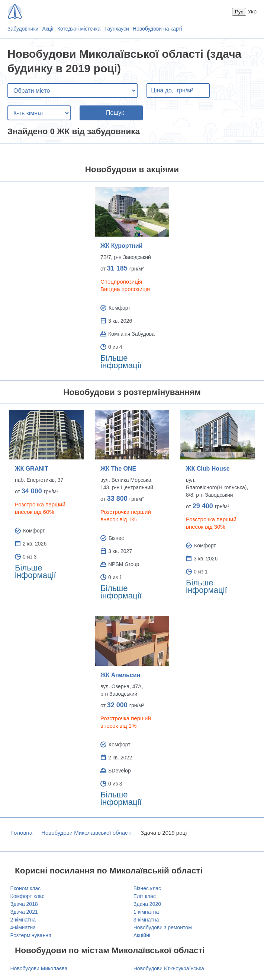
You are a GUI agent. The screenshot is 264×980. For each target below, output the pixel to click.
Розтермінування (31, 935)
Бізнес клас (147, 888)
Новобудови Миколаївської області (86, 833)
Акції (48, 29)
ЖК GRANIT (32, 469)
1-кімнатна (146, 912)
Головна (22, 833)
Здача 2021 (24, 912)
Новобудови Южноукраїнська (169, 968)
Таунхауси (116, 29)
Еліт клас (145, 896)
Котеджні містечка (79, 29)
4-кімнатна (23, 927)
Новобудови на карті (157, 29)
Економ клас (26, 888)
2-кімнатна (23, 920)
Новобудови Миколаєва (39, 968)
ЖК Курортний (121, 246)
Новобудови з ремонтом (163, 927)
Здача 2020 (147, 904)
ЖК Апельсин (120, 675)
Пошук (115, 113)
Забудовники (23, 29)
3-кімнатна (146, 920)
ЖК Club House (208, 469)
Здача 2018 (24, 904)
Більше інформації (121, 362)
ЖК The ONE (118, 469)
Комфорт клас (28, 896)
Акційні (142, 935)
